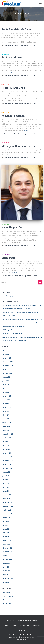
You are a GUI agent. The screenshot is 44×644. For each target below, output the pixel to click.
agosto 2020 (6, 563)
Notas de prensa (8, 596)
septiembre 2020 (8, 559)
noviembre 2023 (8, 434)
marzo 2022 (6, 491)
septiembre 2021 (8, 514)
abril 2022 (6, 487)
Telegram (18, 639)
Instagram (31, 637)
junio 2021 (6, 525)
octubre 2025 (7, 369)
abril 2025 (6, 388)
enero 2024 (6, 426)
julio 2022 (6, 476)
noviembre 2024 (8, 404)
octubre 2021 (7, 510)
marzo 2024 (6, 419)
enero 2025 (6, 400)
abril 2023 (6, 445)
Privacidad (22, 630)
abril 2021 (6, 533)
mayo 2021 (6, 529)
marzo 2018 (6, 582)
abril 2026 (6, 350)
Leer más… (15, 72)
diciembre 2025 (7, 362)
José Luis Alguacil (12, 57)
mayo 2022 (6, 483)
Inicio (15, 625)
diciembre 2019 (7, 578)
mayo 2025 (6, 385)
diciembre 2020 (7, 548)
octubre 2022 (7, 464)
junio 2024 (6, 411)
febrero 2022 (7, 495)
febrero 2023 (7, 453)
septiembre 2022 (8, 468)
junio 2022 (6, 480)
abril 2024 (6, 415)
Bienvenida (8, 258)
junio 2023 (6, 442)
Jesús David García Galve (16, 29)
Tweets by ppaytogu (8, 296)
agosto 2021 (6, 518)
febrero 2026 (7, 358)
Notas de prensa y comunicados (30, 625)
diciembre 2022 (7, 457)
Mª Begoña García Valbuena (18, 146)
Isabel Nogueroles (12, 227)
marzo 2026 (6, 354)
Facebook (22, 637)
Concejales (5, 26)
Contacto (7, 625)
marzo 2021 (6, 537)
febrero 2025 (7, 396)
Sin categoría (6, 254)
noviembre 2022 (8, 461)
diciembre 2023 (7, 430)
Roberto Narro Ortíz (13, 88)
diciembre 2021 (7, 502)
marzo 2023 (6, 449)
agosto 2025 (6, 377)
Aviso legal (10, 621)
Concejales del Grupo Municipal (27, 621)
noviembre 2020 (8, 552)
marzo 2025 (6, 392)
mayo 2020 (6, 571)
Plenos (5, 600)
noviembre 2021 (8, 506)
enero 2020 (6, 575)
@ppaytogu (13, 637)
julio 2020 (6, 567)
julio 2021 (6, 521)
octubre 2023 (7, 438)
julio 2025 (6, 381)
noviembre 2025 (8, 366)
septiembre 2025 (8, 373)
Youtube (26, 639)
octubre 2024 (7, 407)
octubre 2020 (7, 556)
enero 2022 (6, 499)
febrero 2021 (7, 540)
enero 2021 (6, 544)
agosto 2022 (6, 472)
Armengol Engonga (13, 116)
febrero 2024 (7, 423)
